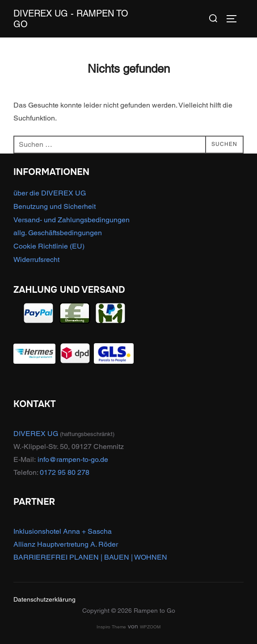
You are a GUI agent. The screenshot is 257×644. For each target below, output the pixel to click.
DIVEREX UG (36, 434)
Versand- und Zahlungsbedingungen (72, 220)
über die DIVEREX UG (50, 193)
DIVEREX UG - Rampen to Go (71, 19)
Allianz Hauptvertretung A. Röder (66, 544)
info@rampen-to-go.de (73, 459)
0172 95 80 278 (65, 472)
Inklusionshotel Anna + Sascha (63, 531)
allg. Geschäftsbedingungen (58, 233)
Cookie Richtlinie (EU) (49, 246)
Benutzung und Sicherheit (55, 206)
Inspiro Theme (111, 627)
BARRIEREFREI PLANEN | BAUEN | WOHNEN (90, 557)
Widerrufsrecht (36, 260)
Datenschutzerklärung (44, 599)
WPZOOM (150, 627)
